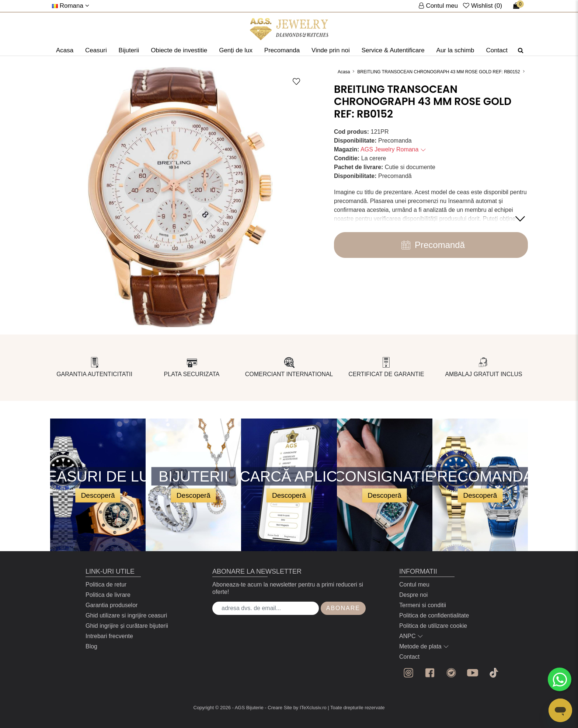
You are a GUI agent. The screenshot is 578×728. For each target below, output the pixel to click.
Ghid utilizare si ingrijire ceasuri (126, 615)
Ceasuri (96, 50)
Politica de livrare (108, 595)
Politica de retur (106, 584)
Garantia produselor (112, 605)
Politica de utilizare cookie (433, 626)
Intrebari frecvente (109, 636)
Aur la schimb (455, 50)
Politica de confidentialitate (434, 615)
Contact (497, 50)
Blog (91, 646)
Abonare (343, 608)
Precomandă (431, 245)
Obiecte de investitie (179, 50)
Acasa (65, 50)
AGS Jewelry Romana (393, 149)
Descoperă (98, 495)
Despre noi (413, 595)
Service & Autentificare (393, 50)
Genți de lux (236, 50)
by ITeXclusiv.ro (310, 708)
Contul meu (414, 584)
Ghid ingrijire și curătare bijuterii (127, 626)
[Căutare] (521, 50)
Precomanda (282, 50)
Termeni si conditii (423, 605)
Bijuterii (129, 50)
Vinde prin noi (331, 50)
